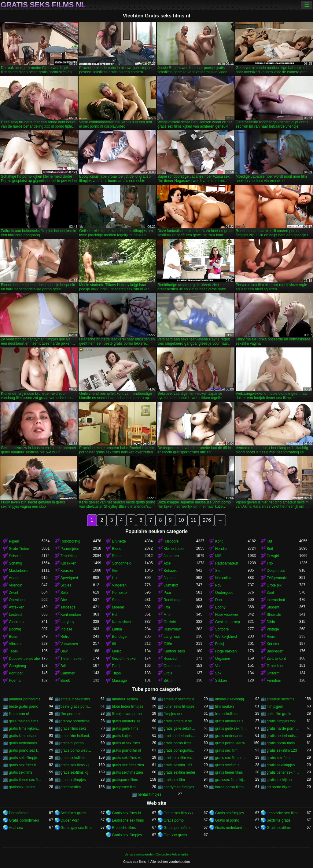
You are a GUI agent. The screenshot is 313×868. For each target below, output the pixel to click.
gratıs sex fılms (279, 758)
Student (273, 607)
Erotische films (124, 828)
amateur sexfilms (280, 699)
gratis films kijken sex (25, 728)
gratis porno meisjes (283, 743)
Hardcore (171, 541)
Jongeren (171, 556)
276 (207, 520)
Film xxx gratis (175, 835)
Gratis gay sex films (77, 828)
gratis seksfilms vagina (128, 758)
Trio (270, 563)
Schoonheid (122, 563)
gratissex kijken (279, 780)
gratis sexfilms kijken (77, 772)
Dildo (271, 622)
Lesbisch (16, 615)
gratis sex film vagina (180, 758)
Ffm (167, 607)
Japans (169, 578)
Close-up (16, 622)
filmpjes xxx (173, 714)
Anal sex (16, 828)
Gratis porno (174, 820)
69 (114, 644)
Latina (117, 629)
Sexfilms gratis (278, 820)
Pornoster (120, 593)
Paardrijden (70, 549)
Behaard (170, 571)
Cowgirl (273, 556)
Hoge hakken (226, 651)
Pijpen (14, 541)
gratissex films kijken (232, 780)
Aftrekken (17, 607)
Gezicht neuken (125, 659)
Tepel (13, 651)
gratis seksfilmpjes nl (25, 758)
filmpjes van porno (127, 714)
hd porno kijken (279, 787)
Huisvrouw (172, 629)
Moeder (118, 607)
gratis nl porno (72, 743)
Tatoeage (68, 607)
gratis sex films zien (128, 765)
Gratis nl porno (227, 820)
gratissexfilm (71, 787)
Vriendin (16, 585)
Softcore (222, 629)
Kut (269, 541)
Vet (218, 666)
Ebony (220, 607)
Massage (119, 681)
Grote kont (275, 666)
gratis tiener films (229, 772)
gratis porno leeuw (230, 743)
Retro (65, 637)
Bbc (64, 600)
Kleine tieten (174, 549)
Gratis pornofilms (177, 828)
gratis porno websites (77, 750)
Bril (63, 666)
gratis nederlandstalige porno (180, 736)
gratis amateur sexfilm (128, 721)
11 (193, 520)
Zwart (13, 593)
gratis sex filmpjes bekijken (232, 758)
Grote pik (274, 585)
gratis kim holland (23, 736)
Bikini (168, 681)
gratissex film (174, 780)
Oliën (168, 644)
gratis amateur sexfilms (180, 721)
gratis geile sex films (232, 728)
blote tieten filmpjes (128, 706)
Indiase (66, 629)
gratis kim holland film (77, 736)
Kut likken (68, 563)
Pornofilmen (19, 813)
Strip (116, 600)
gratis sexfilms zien (127, 772)
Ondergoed (224, 593)
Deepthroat (276, 571)
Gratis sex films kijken (128, 813)
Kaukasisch (121, 622)
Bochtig (15, 629)
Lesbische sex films (282, 813)
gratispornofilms (125, 780)
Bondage (119, 637)
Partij (116, 666)
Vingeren (119, 585)
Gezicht (170, 622)
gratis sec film (226, 750)
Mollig (117, 651)
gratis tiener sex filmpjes (283, 772)
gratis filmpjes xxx (281, 721)
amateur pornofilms (25, 699)
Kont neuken (71, 615)
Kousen (67, 571)
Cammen (68, 673)
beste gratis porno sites (77, 706)
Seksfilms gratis (73, 813)
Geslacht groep (228, 622)
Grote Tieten (19, 549)
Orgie (168, 673)
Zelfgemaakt (277, 578)
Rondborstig (70, 541)
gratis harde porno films (283, 728)
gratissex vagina (22, 787)
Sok (218, 673)
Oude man (172, 666)
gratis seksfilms (73, 758)
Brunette (119, 541)
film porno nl (19, 714)
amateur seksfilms (75, 699)
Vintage (273, 629)
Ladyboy (67, 622)
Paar (167, 593)
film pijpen (275, 706)
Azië (167, 563)
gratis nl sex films (126, 743)
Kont (219, 541)
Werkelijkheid (226, 637)
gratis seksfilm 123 (282, 750)
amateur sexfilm (125, 699)
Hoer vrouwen (227, 615)
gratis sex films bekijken (25, 765)
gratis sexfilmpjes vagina (283, 765)
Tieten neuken (72, 659)
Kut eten (273, 644)
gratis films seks (74, 728)
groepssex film (124, 787)
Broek (65, 681)
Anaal (14, 578)
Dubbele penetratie (24, 659)
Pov (218, 585)
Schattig (15, 563)
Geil (115, 571)
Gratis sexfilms (279, 828)
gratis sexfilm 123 (178, 765)
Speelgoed (69, 578)
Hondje (221, 549)
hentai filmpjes (150, 794)
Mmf (167, 615)
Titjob (116, 673)
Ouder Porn (70, 820)
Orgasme (223, 659)
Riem (271, 637)
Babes (117, 556)
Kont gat (16, 673)
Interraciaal (276, 600)
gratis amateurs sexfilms (232, 721)
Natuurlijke (224, 578)
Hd (114, 615)
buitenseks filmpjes (179, 706)
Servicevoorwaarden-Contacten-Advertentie (156, 854)
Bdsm (14, 637)
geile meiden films (24, 721)
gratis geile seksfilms (180, 728)
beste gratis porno (24, 706)
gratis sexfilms (20, 772)
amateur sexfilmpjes (232, 699)
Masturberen (19, 571)
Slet (218, 571)
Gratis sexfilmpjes (230, 813)
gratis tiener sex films (25, 780)
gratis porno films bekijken (180, 743)
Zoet (270, 593)
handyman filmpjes (179, 787)
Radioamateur (227, 563)
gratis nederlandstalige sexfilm (283, 736)
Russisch (171, 659)
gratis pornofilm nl (126, 750)
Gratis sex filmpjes (127, 835)
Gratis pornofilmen (24, 820)
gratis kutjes (122, 736)
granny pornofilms (75, 721)
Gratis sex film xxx (178, 813)
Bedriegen (275, 651)
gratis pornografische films (180, 750)
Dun (219, 600)
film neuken (225, 706)
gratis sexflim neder (179, 772)
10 (181, 520)
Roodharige (173, 600)
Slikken (221, 681)
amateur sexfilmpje (179, 699)
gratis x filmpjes (73, 780)
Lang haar (172, 637)
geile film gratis (279, 714)
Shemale (274, 615)
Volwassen (69, 644)
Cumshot (171, 585)
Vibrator (15, 644)
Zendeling (69, 556)
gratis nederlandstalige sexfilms (25, 743)
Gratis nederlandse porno (232, 828)
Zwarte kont (276, 659)
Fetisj (220, 644)
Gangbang (17, 666)
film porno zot (72, 714)
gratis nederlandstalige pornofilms (232, 736)
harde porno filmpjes (232, 787)
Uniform (273, 673)
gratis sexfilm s (227, 765)
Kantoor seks (174, 651)
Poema (15, 681)
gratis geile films (125, 728)
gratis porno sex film (25, 750)
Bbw (64, 651)
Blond (117, 549)
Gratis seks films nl (43, 5)
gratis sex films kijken (77, 765)
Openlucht (17, 600)
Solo (64, 593)
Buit (270, 549)
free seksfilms (226, 714)
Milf (218, 556)
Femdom (274, 681)
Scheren (16, 556)
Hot (115, 578)
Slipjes (66, 585)
